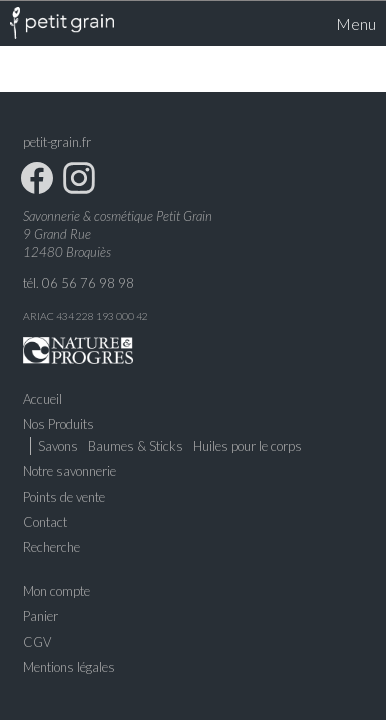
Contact (45, 521)
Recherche (51, 546)
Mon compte (56, 591)
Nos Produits (58, 423)
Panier (40, 616)
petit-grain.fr (57, 141)
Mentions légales (69, 666)
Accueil (42, 398)
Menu (345, 22)
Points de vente (64, 496)
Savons (58, 446)
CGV (37, 641)
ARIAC (38, 315)
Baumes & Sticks (135, 446)
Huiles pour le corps (247, 446)
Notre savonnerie (69, 471)
